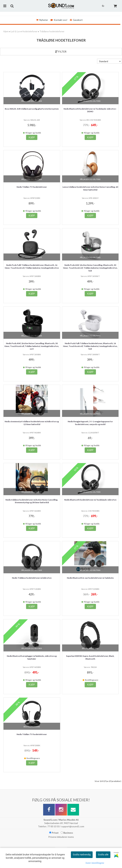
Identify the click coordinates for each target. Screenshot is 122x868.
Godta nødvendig (82, 855)
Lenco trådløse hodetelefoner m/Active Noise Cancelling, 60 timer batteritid (90, 188)
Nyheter (42, 20)
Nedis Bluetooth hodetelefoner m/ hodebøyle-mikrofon (90, 500)
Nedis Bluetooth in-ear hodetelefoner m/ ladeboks (90, 578)
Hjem (6, 31)
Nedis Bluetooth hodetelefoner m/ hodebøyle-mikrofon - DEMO (90, 110)
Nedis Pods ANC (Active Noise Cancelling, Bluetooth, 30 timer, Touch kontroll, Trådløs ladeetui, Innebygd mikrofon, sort (32, 346)
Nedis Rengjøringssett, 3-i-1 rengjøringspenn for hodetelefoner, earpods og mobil (90, 423)
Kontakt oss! (59, 20)
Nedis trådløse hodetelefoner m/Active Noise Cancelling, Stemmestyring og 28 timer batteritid (32, 501)
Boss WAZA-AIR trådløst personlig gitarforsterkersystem (32, 109)
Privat (54, 833)
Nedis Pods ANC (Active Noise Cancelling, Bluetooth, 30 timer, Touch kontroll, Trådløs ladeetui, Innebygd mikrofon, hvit (90, 268)
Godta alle (103, 855)
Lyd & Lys (15, 31)
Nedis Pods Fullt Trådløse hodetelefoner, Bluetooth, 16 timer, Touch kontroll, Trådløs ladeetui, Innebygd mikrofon (32, 266)
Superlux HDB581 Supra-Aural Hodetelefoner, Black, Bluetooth (90, 657)
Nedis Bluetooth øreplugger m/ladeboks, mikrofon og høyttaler (32, 657)
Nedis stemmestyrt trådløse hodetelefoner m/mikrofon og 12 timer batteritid (32, 423)
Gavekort (76, 20)
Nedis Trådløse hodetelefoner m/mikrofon (32, 578)
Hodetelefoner (30, 31)
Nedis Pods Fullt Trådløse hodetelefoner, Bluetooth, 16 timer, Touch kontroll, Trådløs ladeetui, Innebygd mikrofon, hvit (90, 346)
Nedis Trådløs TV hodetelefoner (32, 187)
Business (67, 833)
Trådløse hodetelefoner (52, 31)
